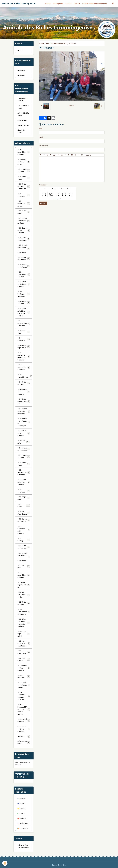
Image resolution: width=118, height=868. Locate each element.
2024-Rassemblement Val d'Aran (24, 323)
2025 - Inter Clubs (24, 178)
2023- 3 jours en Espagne (24, 520)
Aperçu (88, 155)
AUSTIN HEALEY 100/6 (23, 114)
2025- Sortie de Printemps (24, 266)
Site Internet (43, 146)
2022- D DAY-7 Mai (24, 677)
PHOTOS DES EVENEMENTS (56, 44)
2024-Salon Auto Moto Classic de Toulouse (24, 312)
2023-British (24, 505)
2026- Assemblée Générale (24, 152)
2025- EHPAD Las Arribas (24, 203)
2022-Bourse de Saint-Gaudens (24, 668)
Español (21, 808)
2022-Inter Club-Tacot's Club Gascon (24, 643)
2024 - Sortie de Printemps (24, 449)
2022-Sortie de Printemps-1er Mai (24, 685)
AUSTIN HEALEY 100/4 (23, 107)
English (21, 804)
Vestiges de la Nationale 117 (24, 720)
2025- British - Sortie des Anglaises (24, 221)
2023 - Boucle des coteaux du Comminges (24, 557)
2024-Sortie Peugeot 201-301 (24, 401)
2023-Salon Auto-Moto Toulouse (24, 482)
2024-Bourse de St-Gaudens (24, 392)
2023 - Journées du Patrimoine (24, 472)
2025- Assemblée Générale (24, 274)
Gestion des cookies (59, 865)
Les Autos (21, 70)
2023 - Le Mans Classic (24, 513)
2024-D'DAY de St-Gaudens (24, 433)
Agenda (68, 4)
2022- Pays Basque (24, 659)
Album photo (58, 4)
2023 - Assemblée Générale (24, 575)
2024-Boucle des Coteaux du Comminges (24, 422)
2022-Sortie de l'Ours (24, 603)
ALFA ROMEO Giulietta (22, 100)
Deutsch (22, 818)
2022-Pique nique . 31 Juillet (24, 634)
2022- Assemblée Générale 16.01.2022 (24, 696)
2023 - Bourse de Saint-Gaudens (24, 530)
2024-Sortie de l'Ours (24, 302)
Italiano (21, 813)
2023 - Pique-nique (24, 498)
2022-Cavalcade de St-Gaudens (24, 612)
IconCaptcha (57, 199)
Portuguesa (23, 828)
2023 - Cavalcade (24, 491)
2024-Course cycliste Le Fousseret (24, 411)
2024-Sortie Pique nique (24, 346)
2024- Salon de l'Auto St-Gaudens (24, 284)
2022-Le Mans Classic (24, 652)
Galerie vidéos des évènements (95, 4)
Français (22, 799)
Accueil (48, 4)
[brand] (19, 4)
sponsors (24, 736)
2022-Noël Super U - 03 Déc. (24, 585)
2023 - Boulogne (24, 540)
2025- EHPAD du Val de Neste (24, 162)
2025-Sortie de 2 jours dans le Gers (24, 186)
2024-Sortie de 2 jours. (24, 383)
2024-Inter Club (24, 332)
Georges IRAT (22, 120)
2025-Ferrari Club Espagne (24, 239)
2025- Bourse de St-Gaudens (24, 230)
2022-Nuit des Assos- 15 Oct (24, 595)
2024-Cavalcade (24, 339)
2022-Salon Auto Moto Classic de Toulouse (24, 623)
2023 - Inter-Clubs (24, 464)
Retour (72, 106)
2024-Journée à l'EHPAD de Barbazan (24, 356)
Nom (40, 128)
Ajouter (43, 203)
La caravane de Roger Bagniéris (24, 729)
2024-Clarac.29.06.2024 (25, 376)
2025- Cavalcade (24, 195)
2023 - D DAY (24, 567)
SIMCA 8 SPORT (23, 125)
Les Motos (21, 75)
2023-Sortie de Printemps (24, 547)
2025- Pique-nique (24, 212)
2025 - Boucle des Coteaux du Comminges (24, 249)
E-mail (41, 137)
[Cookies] (5, 863)
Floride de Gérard (21, 132)
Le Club (20, 50)
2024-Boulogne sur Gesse (24, 294)
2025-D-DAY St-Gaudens (24, 258)
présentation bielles (24, 742)
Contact (77, 4)
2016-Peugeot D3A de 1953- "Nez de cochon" (24, 709)
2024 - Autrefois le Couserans (24, 367)
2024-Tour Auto (24, 442)
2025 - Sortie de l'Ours (24, 170)
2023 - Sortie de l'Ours (24, 456)
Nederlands (23, 823)
